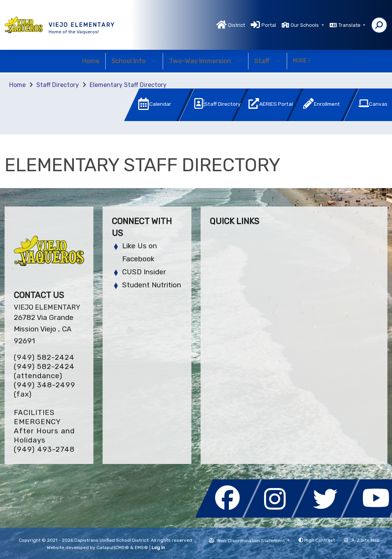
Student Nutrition (152, 285)
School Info (134, 61)
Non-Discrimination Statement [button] (252, 541)
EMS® (141, 548)
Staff (268, 61)
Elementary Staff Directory (128, 85)
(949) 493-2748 (44, 449)
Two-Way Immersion (206, 61)
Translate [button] (350, 25)
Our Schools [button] (305, 25)
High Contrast (320, 540)
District (237, 25)
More (301, 61)
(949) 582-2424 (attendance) (44, 371)
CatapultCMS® (113, 548)
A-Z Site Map (362, 540)
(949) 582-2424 (44, 357)
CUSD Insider (144, 272)
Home (91, 61)
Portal (269, 25)
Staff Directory (58, 85)
